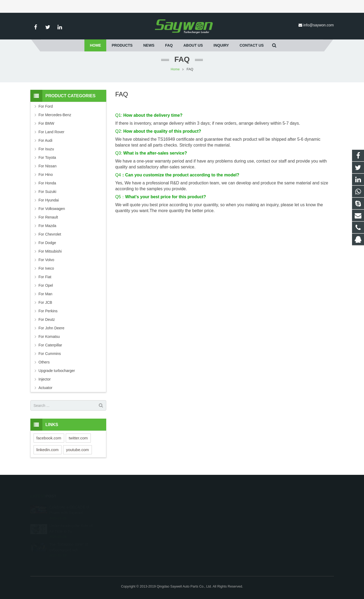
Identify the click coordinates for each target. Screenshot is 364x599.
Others (44, 362)
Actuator (46, 388)
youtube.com (77, 450)
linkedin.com (48, 450)
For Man (46, 294)
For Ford (46, 106)
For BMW (46, 123)
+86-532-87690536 (205, 522)
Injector (45, 379)
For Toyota (47, 157)
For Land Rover (52, 132)
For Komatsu (49, 337)
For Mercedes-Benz (55, 115)
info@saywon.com (319, 25)
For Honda (47, 183)
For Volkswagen (52, 209)
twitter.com (78, 438)
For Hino (46, 175)
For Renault (48, 217)
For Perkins (48, 311)
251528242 (200, 507)
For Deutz (47, 319)
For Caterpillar (50, 345)
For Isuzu (46, 149)
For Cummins (50, 354)
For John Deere (52, 328)
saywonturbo (201, 537)
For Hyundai (49, 200)
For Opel (46, 285)
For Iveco (46, 268)
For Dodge (47, 243)
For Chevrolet (50, 234)
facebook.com (49, 438)
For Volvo (46, 260)
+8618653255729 (205, 514)
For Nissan (48, 166)
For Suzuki (48, 192)
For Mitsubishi (50, 251)
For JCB (45, 302)
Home (175, 69)
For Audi (46, 140)
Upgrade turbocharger (57, 371)
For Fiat (45, 277)
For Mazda (48, 226)
